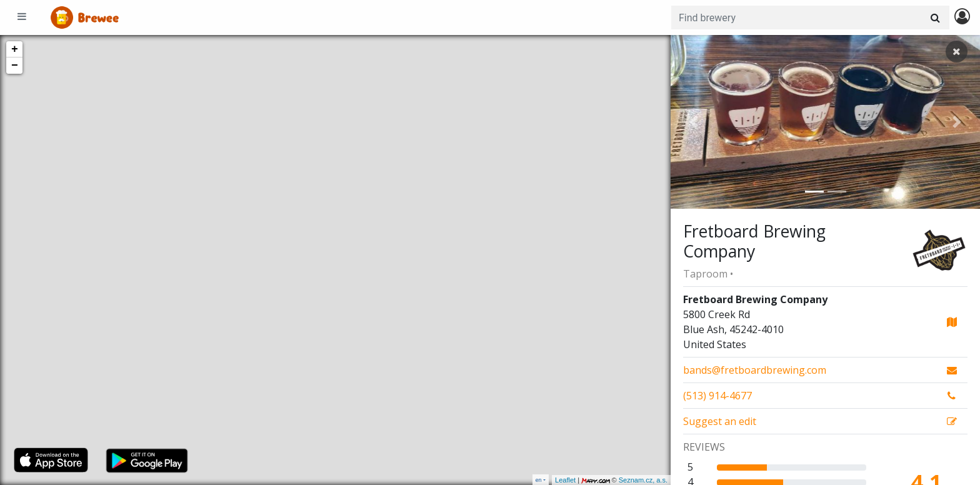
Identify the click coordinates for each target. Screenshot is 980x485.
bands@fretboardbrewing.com (755, 370)
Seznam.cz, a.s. (643, 480)
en (539, 480)
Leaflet (565, 480)
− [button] (15, 66)
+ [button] (15, 49)
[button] (694, 122)
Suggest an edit (720, 421)
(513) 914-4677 (717, 396)
